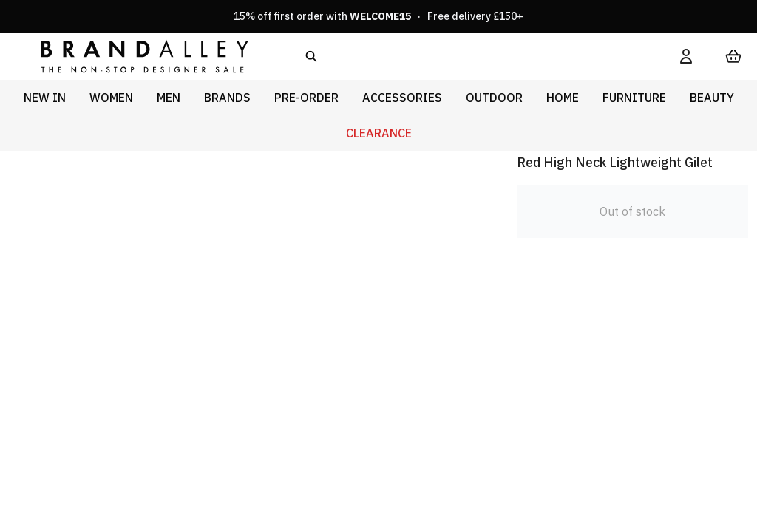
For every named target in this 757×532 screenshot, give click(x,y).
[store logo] (133, 56)
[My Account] (686, 56)
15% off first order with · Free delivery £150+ (378, 16)
